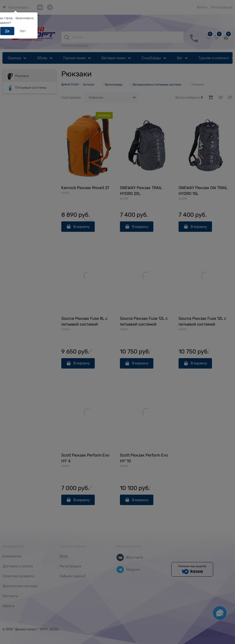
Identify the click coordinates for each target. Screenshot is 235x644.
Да (7, 31)
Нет (23, 31)
